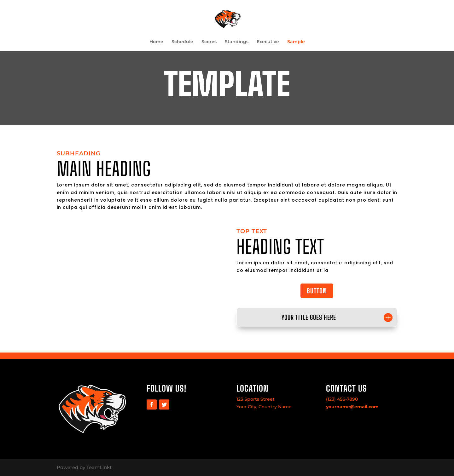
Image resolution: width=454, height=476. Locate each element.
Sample (296, 42)
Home (156, 42)
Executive (268, 42)
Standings (237, 42)
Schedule (182, 42)
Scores (209, 42)
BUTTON (317, 291)
